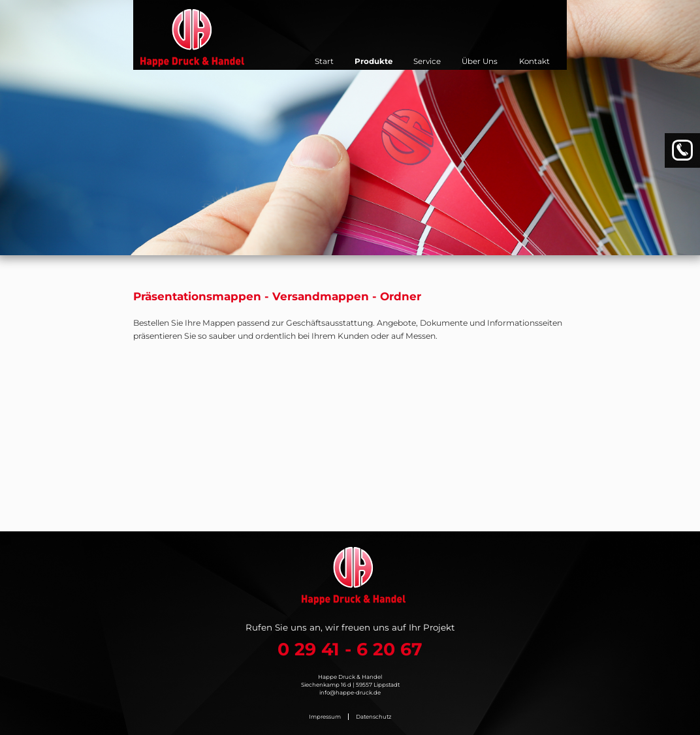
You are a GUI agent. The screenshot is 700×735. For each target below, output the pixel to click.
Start (324, 61)
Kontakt (534, 61)
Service (427, 61)
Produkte (374, 61)
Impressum (325, 717)
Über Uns (480, 61)
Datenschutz (374, 717)
